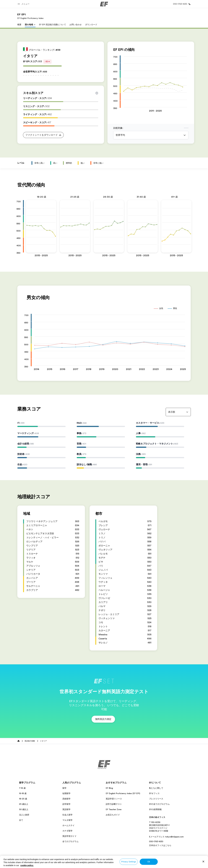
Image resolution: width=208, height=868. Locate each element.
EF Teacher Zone (114, 809)
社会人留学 (67, 815)
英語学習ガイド (69, 836)
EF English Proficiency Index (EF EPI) (123, 793)
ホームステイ (68, 825)
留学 (64, 788)
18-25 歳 (23, 799)
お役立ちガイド (113, 815)
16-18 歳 (23, 793)
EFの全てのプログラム (159, 804)
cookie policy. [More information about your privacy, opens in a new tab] (27, 865)
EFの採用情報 (155, 809)
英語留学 (66, 809)
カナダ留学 (67, 831)
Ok (149, 862)
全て (21, 820)
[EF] (104, 4)
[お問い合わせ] (181, 4)
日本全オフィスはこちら (160, 845)
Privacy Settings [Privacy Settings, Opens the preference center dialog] (129, 862)
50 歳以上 (24, 809)
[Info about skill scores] (97, 93)
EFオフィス (154, 793)
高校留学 (66, 799)
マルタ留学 (67, 820)
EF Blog (109, 788)
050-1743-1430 (156, 841)
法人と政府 (24, 815)
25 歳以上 (24, 804)
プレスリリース (156, 799)
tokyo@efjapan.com (174, 837)
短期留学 (66, 793)
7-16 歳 (22, 788)
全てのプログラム (70, 841)
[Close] (203, 862)
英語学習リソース (114, 799)
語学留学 (66, 804)
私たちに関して (156, 788)
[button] (24, 4)
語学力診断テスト (114, 804)
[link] (30, 16)
